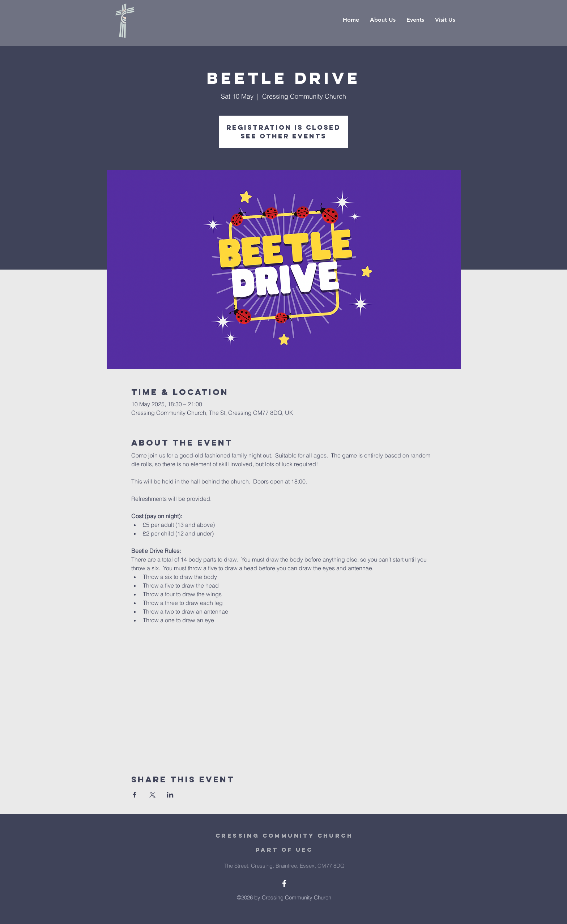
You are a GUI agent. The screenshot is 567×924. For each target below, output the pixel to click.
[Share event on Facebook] (135, 795)
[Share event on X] (152, 795)
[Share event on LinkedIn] (170, 795)
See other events (283, 136)
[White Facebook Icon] (284, 884)
